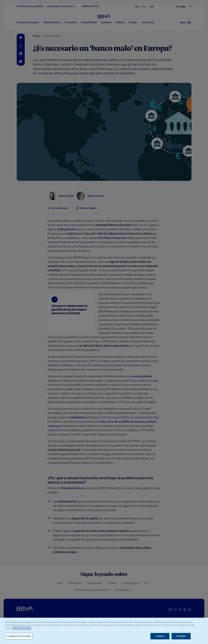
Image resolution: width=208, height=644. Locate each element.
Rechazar (181, 636)
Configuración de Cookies (19, 636)
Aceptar (160, 636)
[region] (104, 631)
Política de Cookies (22, 628)
